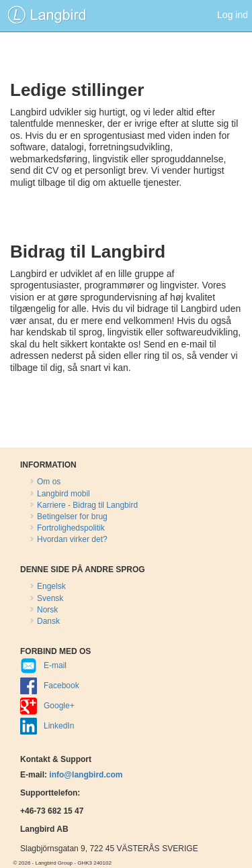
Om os (49, 482)
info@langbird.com (86, 775)
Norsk (47, 610)
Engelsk (51, 586)
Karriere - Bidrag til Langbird (87, 505)
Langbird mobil (64, 494)
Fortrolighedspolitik (71, 528)
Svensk (50, 598)
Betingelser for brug (72, 517)
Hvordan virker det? (72, 539)
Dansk (48, 621)
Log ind (233, 15)
